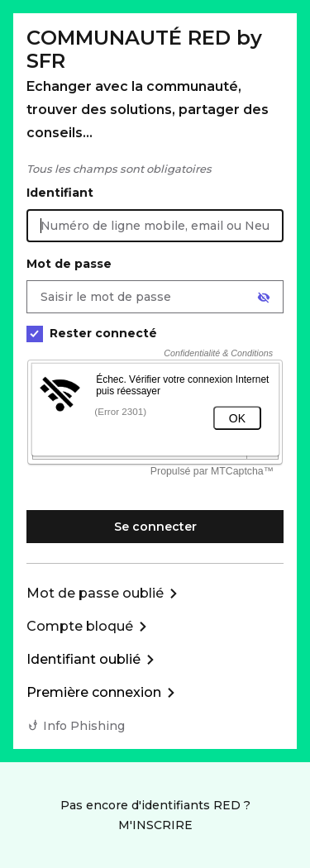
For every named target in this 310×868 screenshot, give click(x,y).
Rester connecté (92, 334)
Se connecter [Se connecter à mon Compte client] (155, 527)
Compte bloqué (80, 626)
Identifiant (60, 193)
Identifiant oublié (83, 659)
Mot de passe (69, 264)
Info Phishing (84, 726)
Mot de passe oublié (95, 593)
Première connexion (94, 692)
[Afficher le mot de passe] (264, 298)
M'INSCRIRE (155, 825)
